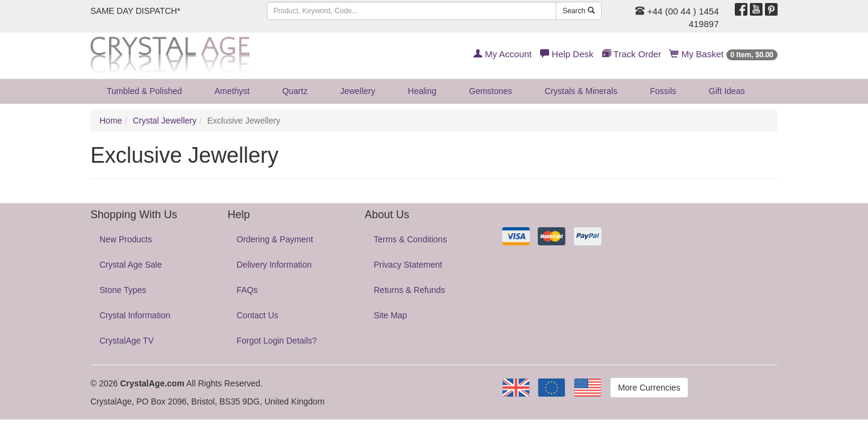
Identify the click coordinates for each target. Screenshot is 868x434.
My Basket (724, 54)
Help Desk (567, 54)
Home (111, 121)
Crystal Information (135, 315)
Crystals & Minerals (581, 91)
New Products (126, 239)
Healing (422, 91)
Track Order (632, 54)
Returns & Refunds (409, 290)
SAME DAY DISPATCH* (135, 11)
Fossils (663, 91)
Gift (727, 91)
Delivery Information (275, 265)
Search (578, 11)
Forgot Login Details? (277, 341)
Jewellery (357, 91)
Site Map (390, 315)
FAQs (247, 290)
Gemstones (491, 91)
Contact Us (258, 315)
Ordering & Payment (275, 239)
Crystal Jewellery (165, 121)
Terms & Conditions (410, 239)
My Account (502, 54)
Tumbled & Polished (144, 91)
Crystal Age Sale (131, 265)
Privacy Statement (408, 265)
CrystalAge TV (127, 341)
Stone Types (123, 290)
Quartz (295, 91)
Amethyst (232, 91)
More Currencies (649, 388)
